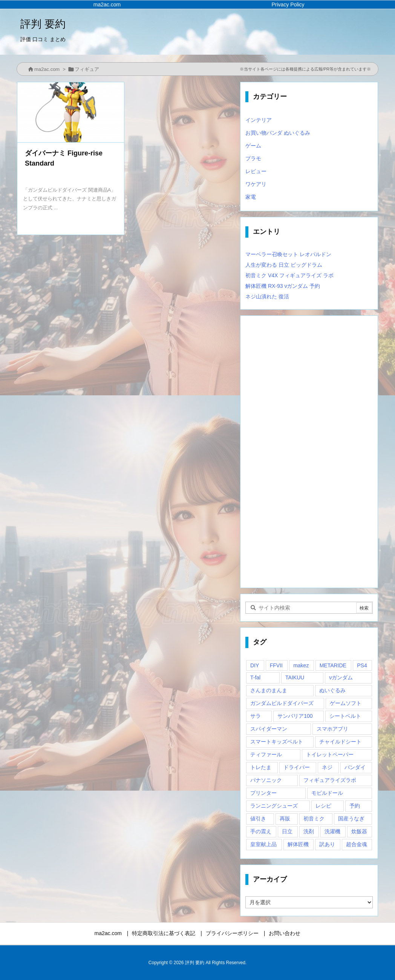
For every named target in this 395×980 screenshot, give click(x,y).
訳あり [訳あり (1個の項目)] (327, 844)
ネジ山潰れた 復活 (267, 296)
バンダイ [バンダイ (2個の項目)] (355, 767)
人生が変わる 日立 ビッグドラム (284, 265)
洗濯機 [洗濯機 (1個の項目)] (332, 831)
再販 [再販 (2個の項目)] (285, 819)
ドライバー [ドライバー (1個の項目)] (297, 767)
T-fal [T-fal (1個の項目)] (255, 677)
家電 (251, 197)
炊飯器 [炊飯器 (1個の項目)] (359, 831)
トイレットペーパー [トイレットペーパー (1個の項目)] (330, 754)
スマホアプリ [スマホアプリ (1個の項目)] (332, 729)
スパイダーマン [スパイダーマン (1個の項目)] (269, 729)
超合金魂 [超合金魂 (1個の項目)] (357, 844)
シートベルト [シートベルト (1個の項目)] (345, 716)
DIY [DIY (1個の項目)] (255, 665)
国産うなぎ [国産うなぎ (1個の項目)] (351, 819)
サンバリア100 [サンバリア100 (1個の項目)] (295, 716)
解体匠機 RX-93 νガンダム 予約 (283, 286)
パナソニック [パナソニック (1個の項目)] (266, 780)
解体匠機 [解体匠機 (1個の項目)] (298, 844)
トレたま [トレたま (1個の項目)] (261, 767)
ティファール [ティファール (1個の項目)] (266, 754)
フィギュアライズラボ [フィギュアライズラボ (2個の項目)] (330, 780)
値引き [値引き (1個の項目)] (258, 819)
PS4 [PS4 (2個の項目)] (362, 665)
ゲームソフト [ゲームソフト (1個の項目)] (346, 703)
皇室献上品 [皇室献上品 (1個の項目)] (263, 844)
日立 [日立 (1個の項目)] (287, 831)
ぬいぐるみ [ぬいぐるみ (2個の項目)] (332, 690)
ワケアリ (256, 184)
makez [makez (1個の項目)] (301, 665)
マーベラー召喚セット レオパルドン (288, 254)
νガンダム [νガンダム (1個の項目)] (341, 677)
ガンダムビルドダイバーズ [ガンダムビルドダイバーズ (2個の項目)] (282, 703)
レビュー (256, 171)
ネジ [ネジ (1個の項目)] (327, 767)
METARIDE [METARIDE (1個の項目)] (333, 665)
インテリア (259, 120)
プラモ (253, 158)
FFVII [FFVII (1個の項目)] (276, 665)
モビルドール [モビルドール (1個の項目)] (327, 793)
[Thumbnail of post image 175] (71, 112)
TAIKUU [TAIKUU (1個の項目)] (295, 677)
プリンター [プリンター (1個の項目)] (263, 793)
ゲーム (253, 146)
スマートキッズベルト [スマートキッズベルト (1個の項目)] (277, 742)
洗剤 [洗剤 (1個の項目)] (309, 831)
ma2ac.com (47, 69)
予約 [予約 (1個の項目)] (355, 806)
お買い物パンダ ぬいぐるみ (278, 133)
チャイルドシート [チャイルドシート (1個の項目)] (340, 742)
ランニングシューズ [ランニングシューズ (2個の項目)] (274, 806)
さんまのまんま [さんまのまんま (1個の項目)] (269, 690)
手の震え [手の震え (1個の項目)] (261, 831)
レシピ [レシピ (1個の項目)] (323, 806)
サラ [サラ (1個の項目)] (256, 716)
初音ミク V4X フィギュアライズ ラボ (289, 275)
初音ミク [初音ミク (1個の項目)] (314, 819)
